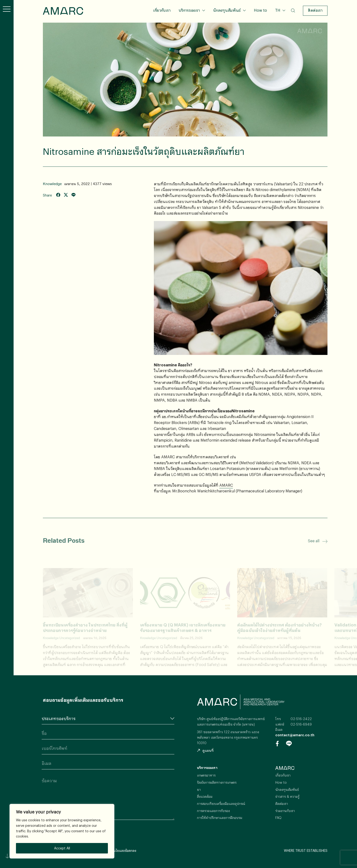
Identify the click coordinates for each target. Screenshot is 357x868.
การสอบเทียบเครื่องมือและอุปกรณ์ (221, 804)
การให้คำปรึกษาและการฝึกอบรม (220, 818)
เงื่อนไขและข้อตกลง (122, 850)
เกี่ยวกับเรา (162, 10)
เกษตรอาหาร (206, 775)
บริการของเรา (189, 10)
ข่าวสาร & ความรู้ (287, 796)
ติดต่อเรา (315, 10)
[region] (62, 831)
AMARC (63, 11)
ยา (199, 790)
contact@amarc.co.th (295, 735)
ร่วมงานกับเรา (285, 811)
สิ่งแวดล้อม (205, 796)
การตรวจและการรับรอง (213, 811)
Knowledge (52, 184)
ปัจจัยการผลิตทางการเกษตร (217, 782)
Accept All (62, 848)
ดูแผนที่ (205, 750)
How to (260, 10)
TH (278, 10)
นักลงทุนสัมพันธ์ (227, 10)
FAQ (278, 818)
